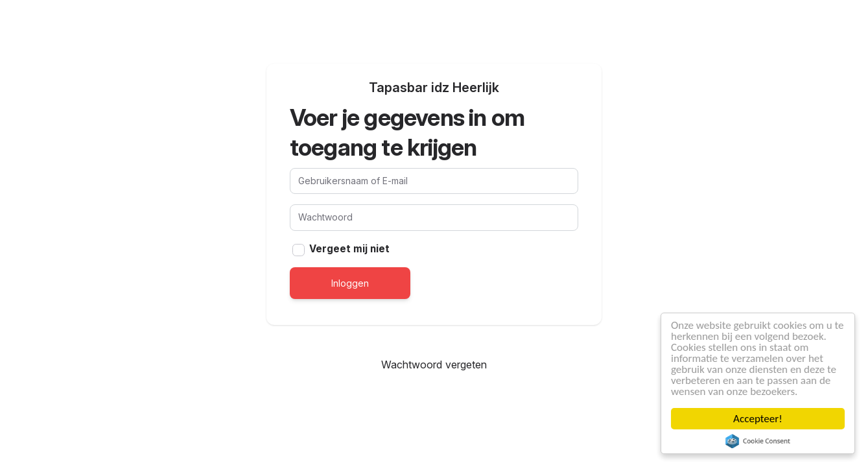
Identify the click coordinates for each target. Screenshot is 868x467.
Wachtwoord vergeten (434, 365)
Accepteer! (758, 419)
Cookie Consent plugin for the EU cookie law (758, 441)
